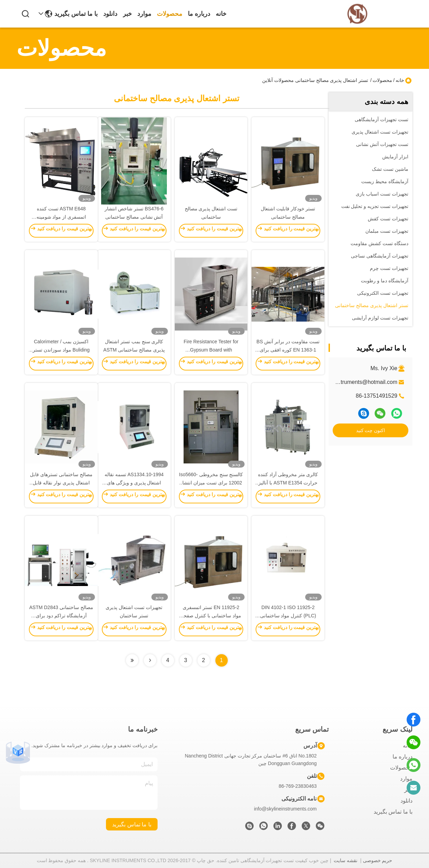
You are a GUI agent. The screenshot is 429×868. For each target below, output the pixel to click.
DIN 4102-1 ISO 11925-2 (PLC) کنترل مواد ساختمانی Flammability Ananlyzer (288, 616)
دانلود (110, 14)
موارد (144, 14)
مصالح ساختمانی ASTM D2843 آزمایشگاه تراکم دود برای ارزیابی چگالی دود (61, 616)
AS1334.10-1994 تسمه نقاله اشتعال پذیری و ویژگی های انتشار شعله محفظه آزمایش (134, 483)
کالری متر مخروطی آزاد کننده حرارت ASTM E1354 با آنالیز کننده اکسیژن (288, 483)
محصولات (170, 14)
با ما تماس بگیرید (76, 14)
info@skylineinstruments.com (285, 809)
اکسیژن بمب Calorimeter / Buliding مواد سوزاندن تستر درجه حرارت (61, 350)
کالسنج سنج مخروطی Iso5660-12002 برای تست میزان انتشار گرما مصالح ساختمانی (211, 483)
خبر (127, 14)
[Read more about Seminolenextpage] (150, 660)
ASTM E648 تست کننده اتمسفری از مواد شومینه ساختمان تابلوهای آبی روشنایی (61, 217)
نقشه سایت (346, 860)
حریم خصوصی (378, 860)
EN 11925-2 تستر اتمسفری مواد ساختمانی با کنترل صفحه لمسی (211, 616)
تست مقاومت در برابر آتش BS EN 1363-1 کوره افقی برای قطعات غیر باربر (288, 350)
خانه (221, 14)
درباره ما (199, 14)
